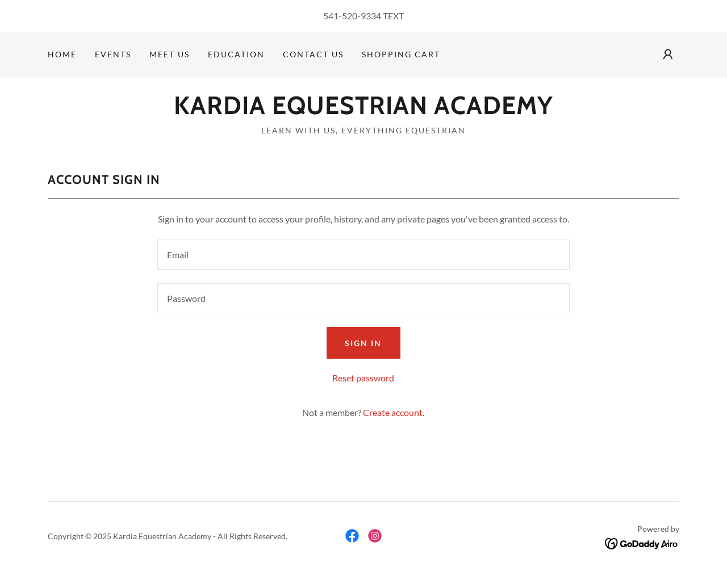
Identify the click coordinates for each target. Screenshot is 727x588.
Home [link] (62, 54)
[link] (363, 110)
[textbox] (363, 255)
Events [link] (113, 54)
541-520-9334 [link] (352, 16)
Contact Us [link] (313, 54)
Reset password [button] (363, 378)
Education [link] (236, 54)
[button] (668, 54)
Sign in (363, 343)
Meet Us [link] (170, 54)
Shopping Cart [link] (401, 54)
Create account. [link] (394, 412)
